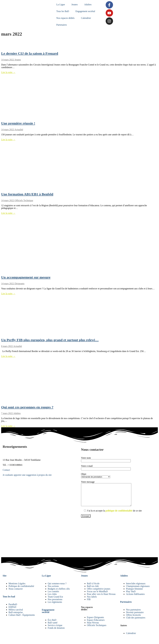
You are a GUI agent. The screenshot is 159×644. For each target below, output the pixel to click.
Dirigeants (19, 284)
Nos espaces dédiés (66, 18)
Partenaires (62, 25)
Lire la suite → (8, 72)
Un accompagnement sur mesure (26, 277)
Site (5, 580)
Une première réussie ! (18, 123)
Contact (6, 470)
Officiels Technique (24, 200)
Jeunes (75, 5)
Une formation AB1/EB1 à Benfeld (27, 194)
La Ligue (61, 5)
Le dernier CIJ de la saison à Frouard (30, 53)
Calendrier (86, 18)
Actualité (19, 130)
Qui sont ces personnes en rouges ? (27, 407)
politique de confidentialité (119, 515)
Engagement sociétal (86, 11)
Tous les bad (9, 601)
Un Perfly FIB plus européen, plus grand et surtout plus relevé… (50, 340)
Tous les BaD (63, 11)
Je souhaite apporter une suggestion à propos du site (27, 475)
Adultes (88, 5)
